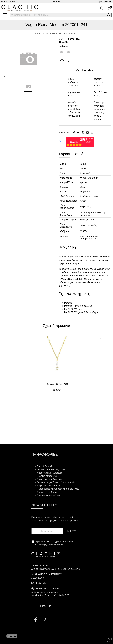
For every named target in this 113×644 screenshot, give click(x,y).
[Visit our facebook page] (36, 620)
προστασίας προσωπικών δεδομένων (50, 545)
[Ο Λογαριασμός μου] (101, 8)
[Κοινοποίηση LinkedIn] (88, 132)
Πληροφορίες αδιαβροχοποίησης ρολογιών (58, 489)
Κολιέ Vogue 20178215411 (56, 384)
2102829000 (38, 578)
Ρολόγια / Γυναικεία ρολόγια (78, 306)
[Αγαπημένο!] (62, 61)
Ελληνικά (106, 2)
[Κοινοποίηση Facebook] (74, 132)
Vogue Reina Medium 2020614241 (61, 33)
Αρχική (38, 33)
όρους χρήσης (56, 541)
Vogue (83, 164)
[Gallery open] (5, 75)
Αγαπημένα (57, 2)
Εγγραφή (72, 531)
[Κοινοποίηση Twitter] (79, 132)
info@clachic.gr (42, 583)
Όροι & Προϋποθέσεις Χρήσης (52, 470)
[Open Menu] (5, 15)
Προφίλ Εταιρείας (46, 466)
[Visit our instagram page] (45, 620)
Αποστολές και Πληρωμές (50, 473)
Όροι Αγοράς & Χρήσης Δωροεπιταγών (56, 482)
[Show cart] (109, 8)
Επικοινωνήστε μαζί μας (49, 495)
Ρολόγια (68, 303)
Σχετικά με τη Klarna (47, 492)
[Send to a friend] (92, 132)
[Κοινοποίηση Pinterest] (83, 132)
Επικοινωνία (9, 2)
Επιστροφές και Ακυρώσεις (50, 479)
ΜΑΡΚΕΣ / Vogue (73, 309)
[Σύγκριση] (70, 61)
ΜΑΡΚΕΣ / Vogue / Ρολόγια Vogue (81, 312)
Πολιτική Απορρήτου (47, 476)
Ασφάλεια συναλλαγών (48, 486)
